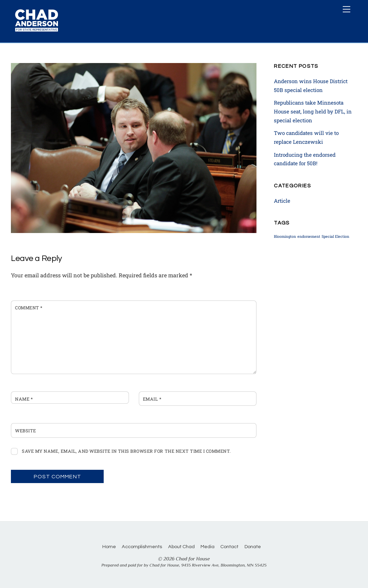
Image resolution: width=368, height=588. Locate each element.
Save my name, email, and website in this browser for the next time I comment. (126, 451)
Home (109, 547)
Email (152, 399)
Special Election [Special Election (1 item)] (335, 236)
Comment (29, 308)
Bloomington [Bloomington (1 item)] (285, 236)
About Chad (181, 547)
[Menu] (347, 9)
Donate (253, 547)
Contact (229, 547)
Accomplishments (142, 547)
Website (26, 431)
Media (208, 547)
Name (24, 399)
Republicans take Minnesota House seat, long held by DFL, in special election (313, 111)
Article (282, 201)
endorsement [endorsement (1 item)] (309, 236)
